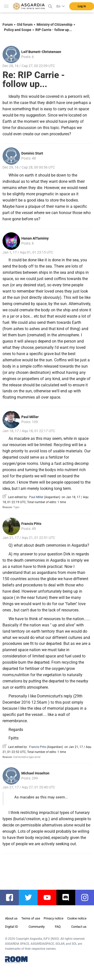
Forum (8, 25)
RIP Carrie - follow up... (54, 30)
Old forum (25, 25)
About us (11, 918)
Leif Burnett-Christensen (41, 52)
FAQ (58, 927)
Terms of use (31, 918)
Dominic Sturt (32, 153)
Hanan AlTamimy (35, 238)
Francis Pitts (31, 524)
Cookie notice (77, 918)
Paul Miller (30, 417)
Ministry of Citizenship (55, 25)
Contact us (79, 927)
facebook (12, 897)
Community (37, 927)
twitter (31, 897)
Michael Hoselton (35, 773)
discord (68, 897)
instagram (87, 897)
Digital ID (12, 927)
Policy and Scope (18, 30)
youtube (50, 897)
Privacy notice (54, 918)
